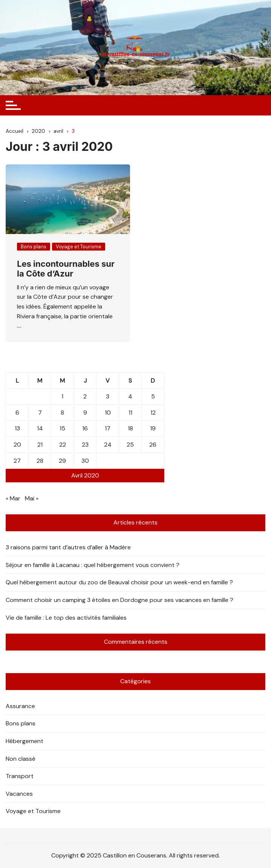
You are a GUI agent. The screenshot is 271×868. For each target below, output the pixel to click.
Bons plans (34, 247)
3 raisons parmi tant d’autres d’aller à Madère (68, 547)
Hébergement (24, 741)
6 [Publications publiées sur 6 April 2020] (17, 413)
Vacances (19, 794)
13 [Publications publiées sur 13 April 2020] (17, 428)
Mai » (32, 498)
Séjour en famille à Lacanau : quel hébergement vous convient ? (93, 565)
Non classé (21, 759)
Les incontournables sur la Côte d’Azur (66, 269)
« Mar (13, 498)
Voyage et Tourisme (79, 247)
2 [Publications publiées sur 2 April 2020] (85, 396)
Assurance (20, 706)
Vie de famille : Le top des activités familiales (66, 618)
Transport (20, 776)
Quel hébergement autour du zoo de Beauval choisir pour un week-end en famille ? (119, 582)
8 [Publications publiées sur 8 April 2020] (62, 413)
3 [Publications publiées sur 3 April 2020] (108, 396)
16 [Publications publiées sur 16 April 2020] (85, 428)
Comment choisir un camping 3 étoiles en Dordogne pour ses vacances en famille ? (119, 600)
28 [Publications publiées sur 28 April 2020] (40, 461)
